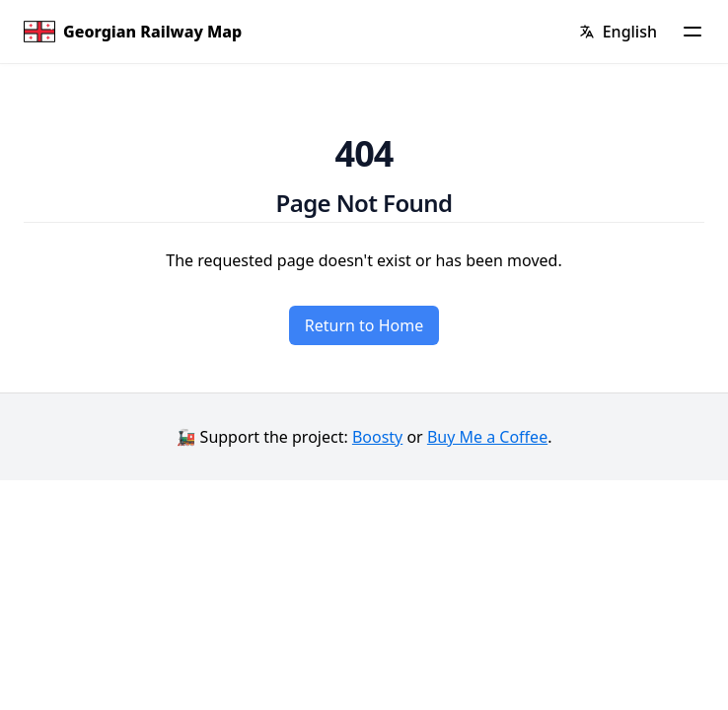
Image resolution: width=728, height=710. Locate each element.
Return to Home (364, 325)
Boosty (377, 437)
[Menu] (692, 32)
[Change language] (618, 32)
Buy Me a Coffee (487, 437)
